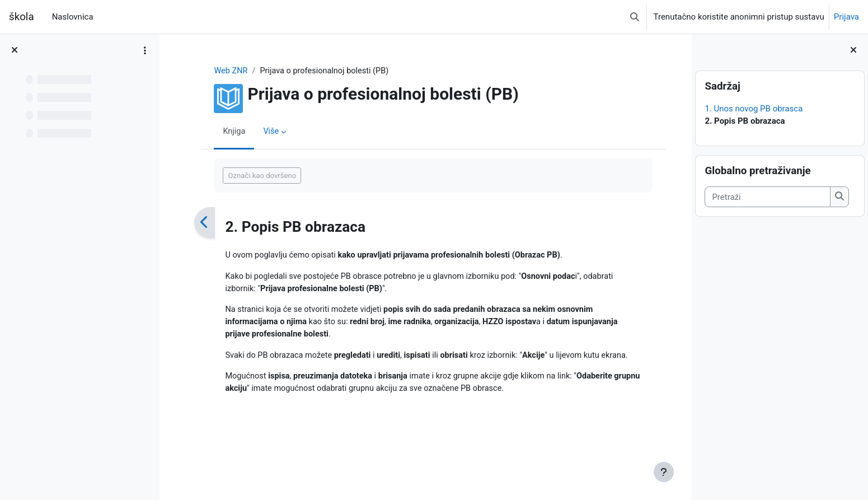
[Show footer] (664, 472)
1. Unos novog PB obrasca (754, 109)
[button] (635, 17)
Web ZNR (224, 71)
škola (22, 17)
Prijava (846, 17)
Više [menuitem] (264, 132)
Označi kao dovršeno (255, 176)
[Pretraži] (768, 197)
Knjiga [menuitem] (227, 132)
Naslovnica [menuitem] (73, 17)
